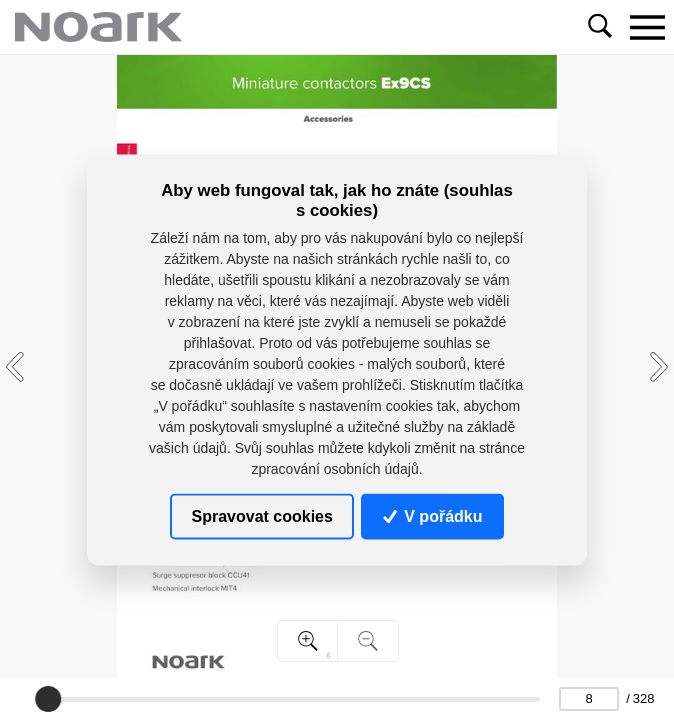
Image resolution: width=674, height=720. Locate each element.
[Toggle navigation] (647, 27)
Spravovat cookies (262, 515)
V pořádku (433, 515)
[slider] (48, 699)
